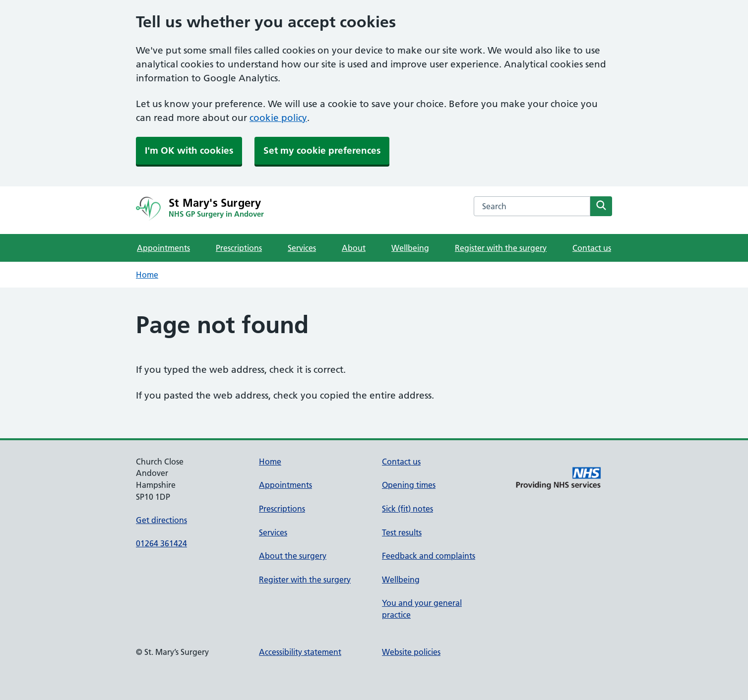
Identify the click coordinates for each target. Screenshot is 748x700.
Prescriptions (239, 248)
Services (302, 248)
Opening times (409, 485)
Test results (402, 532)
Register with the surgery (501, 248)
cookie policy (278, 118)
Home (147, 275)
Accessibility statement (300, 652)
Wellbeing (410, 248)
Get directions (161, 520)
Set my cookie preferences (322, 150)
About (354, 248)
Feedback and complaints (429, 556)
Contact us (592, 248)
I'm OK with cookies (189, 150)
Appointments (163, 248)
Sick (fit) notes (407, 509)
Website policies (411, 652)
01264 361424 (161, 543)
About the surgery (293, 556)
